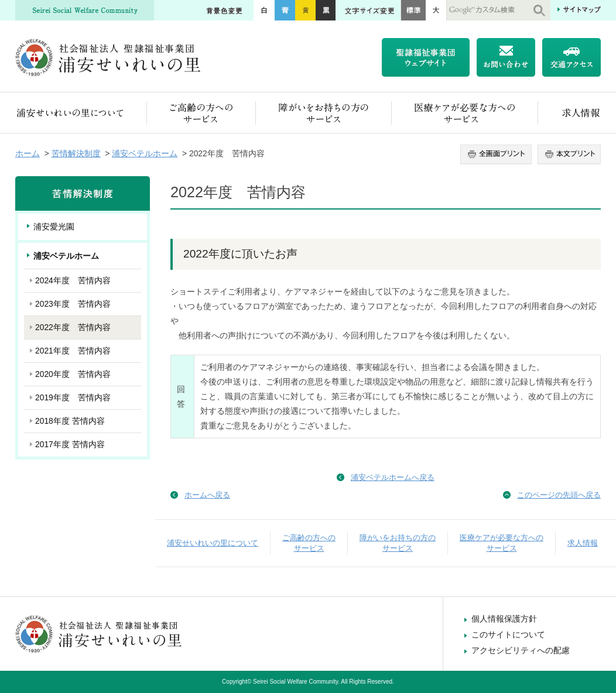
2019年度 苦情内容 (73, 397)
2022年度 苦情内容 (73, 327)
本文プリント (568, 155)
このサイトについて (508, 634)
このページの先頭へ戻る (559, 495)
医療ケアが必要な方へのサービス (465, 113)
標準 (413, 10)
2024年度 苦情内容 (73, 280)
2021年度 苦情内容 (73, 351)
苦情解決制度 (76, 153)
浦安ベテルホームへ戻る (393, 477)
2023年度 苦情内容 (73, 304)
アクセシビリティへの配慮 (521, 650)
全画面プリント (497, 155)
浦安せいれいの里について (81, 113)
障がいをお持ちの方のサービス (324, 113)
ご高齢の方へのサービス (201, 113)
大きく (436, 10)
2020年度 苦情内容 (73, 374)
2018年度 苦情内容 (70, 421)
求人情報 (569, 113)
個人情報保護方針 (504, 619)
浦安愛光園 (54, 227)
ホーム (28, 153)
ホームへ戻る (207, 495)
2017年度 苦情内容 (70, 444)
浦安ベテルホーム (145, 153)
